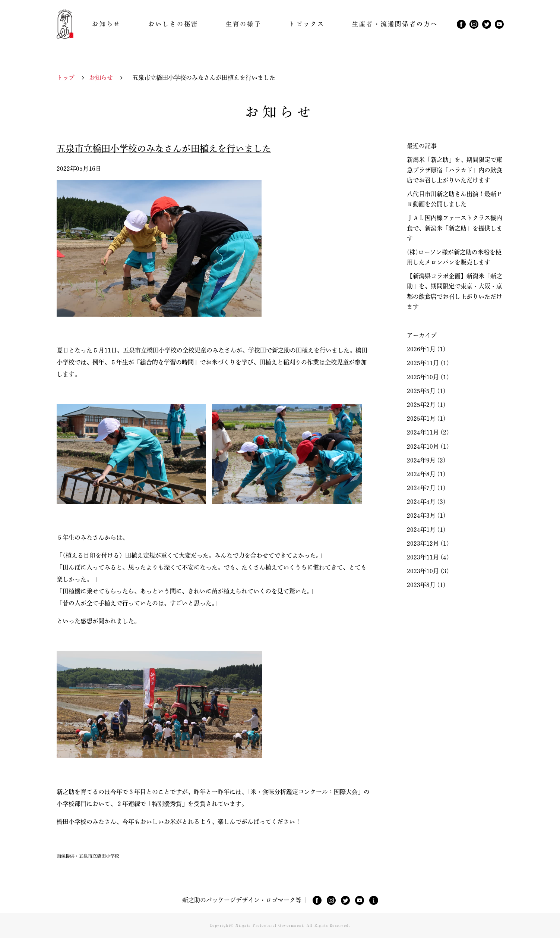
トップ (66, 78)
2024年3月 (421, 515)
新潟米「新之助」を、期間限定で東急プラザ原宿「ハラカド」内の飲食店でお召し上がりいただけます (455, 170)
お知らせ (106, 24)
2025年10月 (423, 377)
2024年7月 (421, 488)
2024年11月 (423, 432)
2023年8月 (421, 585)
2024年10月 (423, 446)
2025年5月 (421, 391)
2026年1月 (421, 349)
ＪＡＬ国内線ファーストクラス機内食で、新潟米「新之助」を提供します (455, 228)
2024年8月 (421, 474)
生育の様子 (244, 24)
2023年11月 (423, 557)
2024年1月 (421, 530)
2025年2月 (421, 405)
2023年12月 (423, 543)
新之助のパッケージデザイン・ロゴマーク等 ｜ (246, 900)
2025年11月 (423, 363)
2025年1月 (421, 418)
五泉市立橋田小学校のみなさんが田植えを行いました (164, 148)
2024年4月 (421, 502)
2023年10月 (423, 571)
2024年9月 (421, 460)
